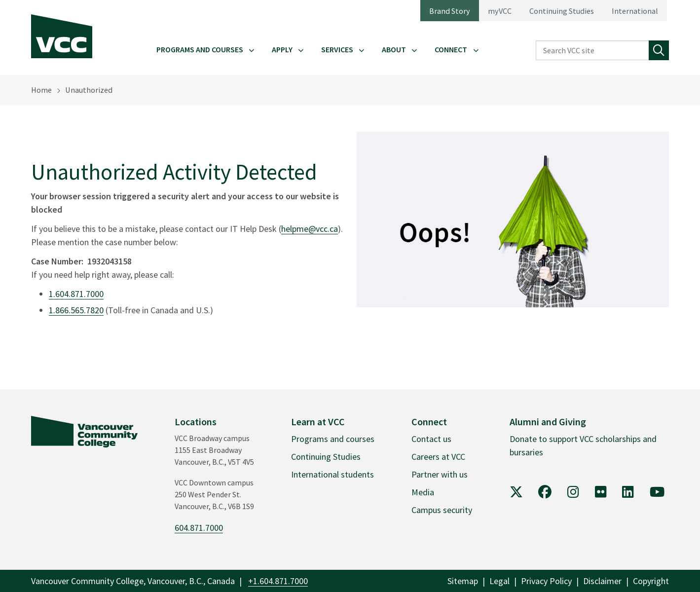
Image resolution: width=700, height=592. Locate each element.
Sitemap (463, 581)
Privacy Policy (546, 581)
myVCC (500, 11)
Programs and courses (333, 439)
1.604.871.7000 (76, 294)
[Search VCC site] (592, 51)
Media (423, 492)
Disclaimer (602, 581)
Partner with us (440, 474)
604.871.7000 (199, 528)
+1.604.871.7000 (278, 581)
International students (332, 474)
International (635, 11)
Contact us (431, 439)
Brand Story (450, 11)
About (394, 49)
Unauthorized (89, 90)
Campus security (442, 510)
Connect (451, 49)
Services (337, 49)
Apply (282, 49)
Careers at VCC (438, 457)
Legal (499, 581)
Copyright (651, 581)
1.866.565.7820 (76, 310)
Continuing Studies (562, 11)
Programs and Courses (200, 49)
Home (41, 90)
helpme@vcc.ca (310, 229)
